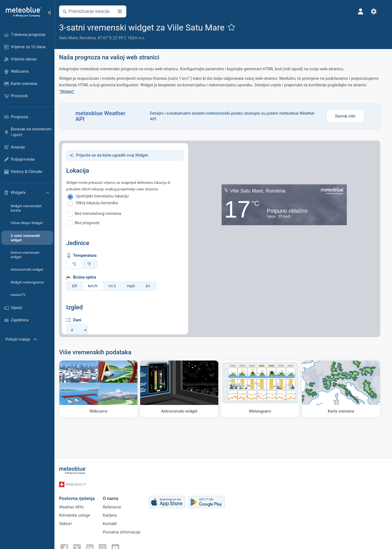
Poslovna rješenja (80, 495)
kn (152, 286)
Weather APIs (75, 504)
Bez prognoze (91, 223)
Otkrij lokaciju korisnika (100, 203)
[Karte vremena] (344, 389)
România (91, 38)
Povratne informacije (125, 531)
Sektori (69, 522)
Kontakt (113, 522)
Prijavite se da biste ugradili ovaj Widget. (116, 155)
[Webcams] (102, 389)
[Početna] (22, 12)
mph (134, 286)
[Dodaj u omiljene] (235, 27)
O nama (114, 495)
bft (78, 286)
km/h (97, 286)
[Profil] (364, 11)
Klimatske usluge (78, 513)
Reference (115, 504)
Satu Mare (72, 38)
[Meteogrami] (264, 389)
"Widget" (70, 91)
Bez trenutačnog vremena (102, 213)
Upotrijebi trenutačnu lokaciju (106, 196)
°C (78, 264)
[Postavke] (377, 11)
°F (93, 264)
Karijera (113, 513)
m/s (116, 286)
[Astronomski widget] (183, 389)
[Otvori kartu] (123, 11)
